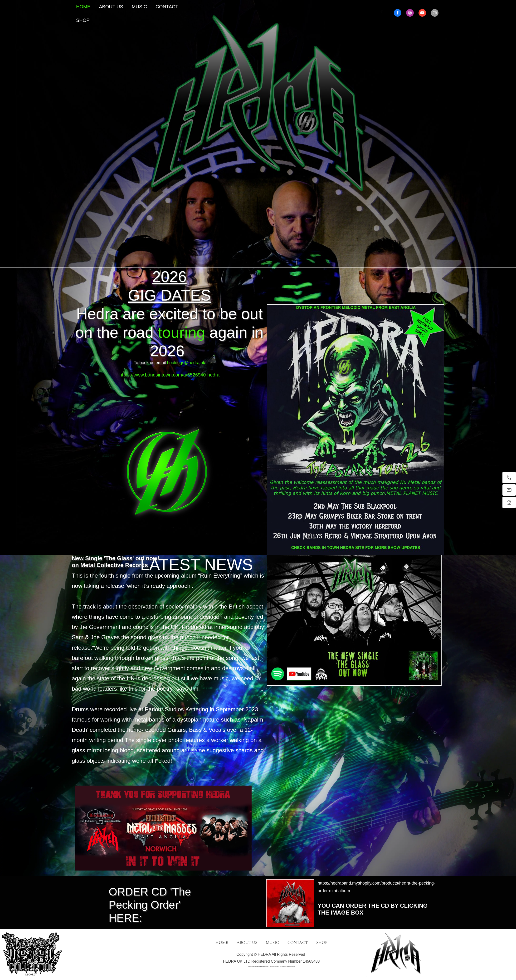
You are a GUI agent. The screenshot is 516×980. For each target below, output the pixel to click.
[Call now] (509, 478)
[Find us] (509, 502)
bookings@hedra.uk (186, 363)
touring (182, 332)
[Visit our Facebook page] (398, 13)
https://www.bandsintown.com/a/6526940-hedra (169, 375)
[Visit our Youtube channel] (422, 13)
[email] (435, 13)
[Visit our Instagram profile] (410, 13)
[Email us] (509, 490)
